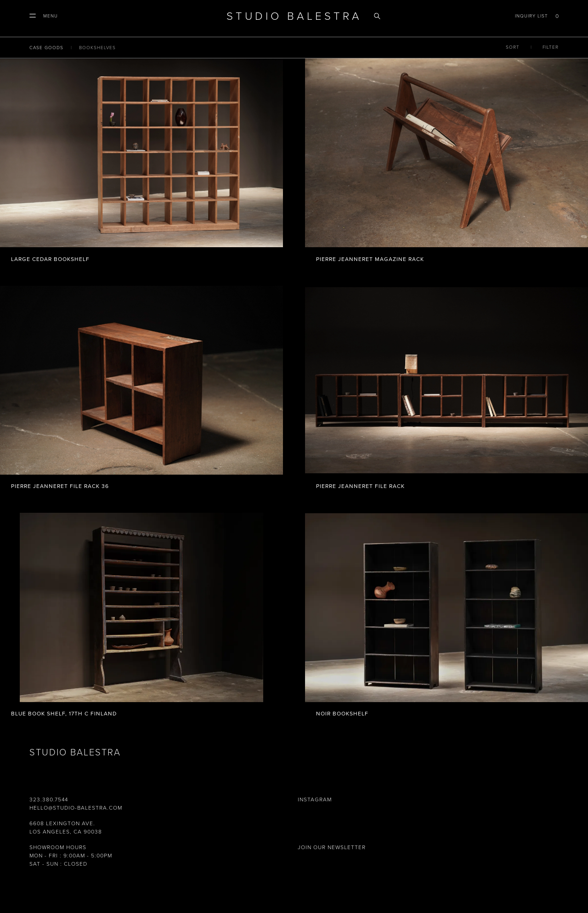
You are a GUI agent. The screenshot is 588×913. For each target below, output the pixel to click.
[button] (44, 16)
